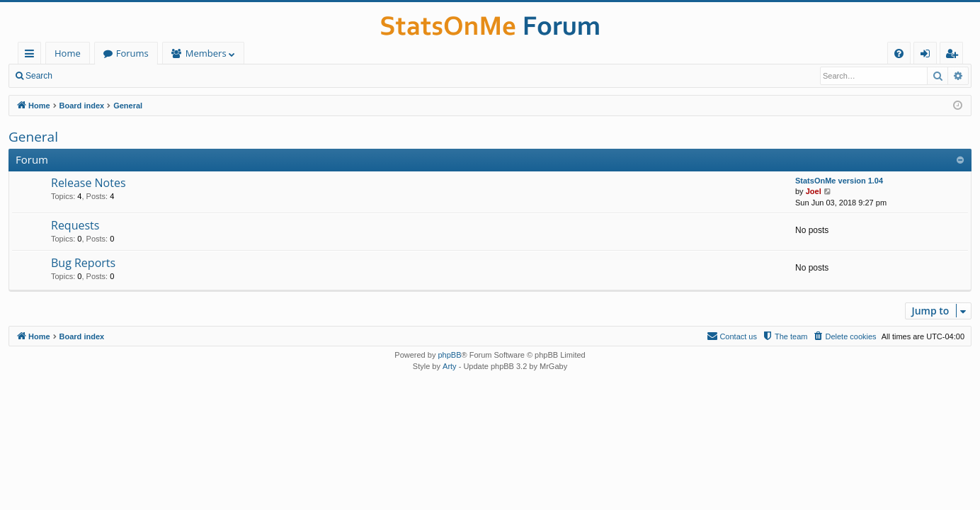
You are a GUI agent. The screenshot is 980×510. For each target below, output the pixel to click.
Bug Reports (83, 263)
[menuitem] (899, 53)
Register (131, 76)
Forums (132, 53)
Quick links (32, 56)
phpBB (449, 355)
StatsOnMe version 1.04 (839, 181)
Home (68, 53)
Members (206, 53)
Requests (75, 225)
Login (83, 76)
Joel (814, 191)
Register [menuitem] (955, 56)
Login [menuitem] (928, 56)
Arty (450, 366)
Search (39, 76)
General (33, 137)
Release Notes (89, 183)
